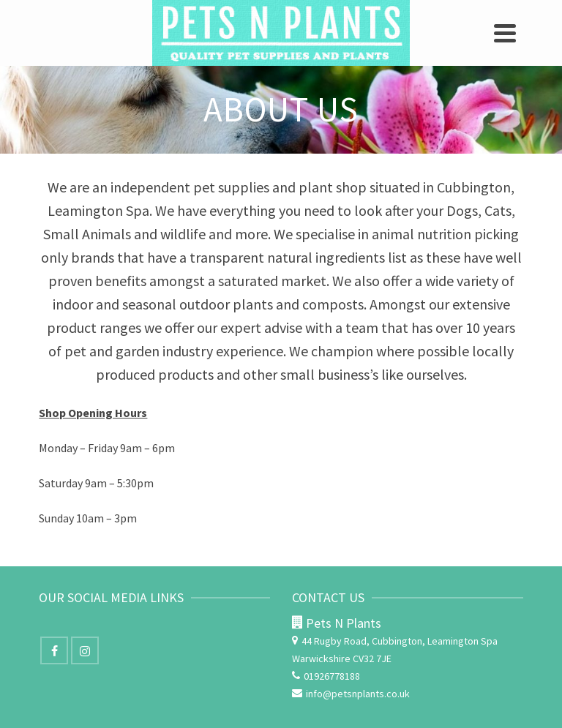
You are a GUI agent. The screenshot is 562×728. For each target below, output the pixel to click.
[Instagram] (85, 650)
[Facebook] (54, 650)
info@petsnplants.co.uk (351, 694)
